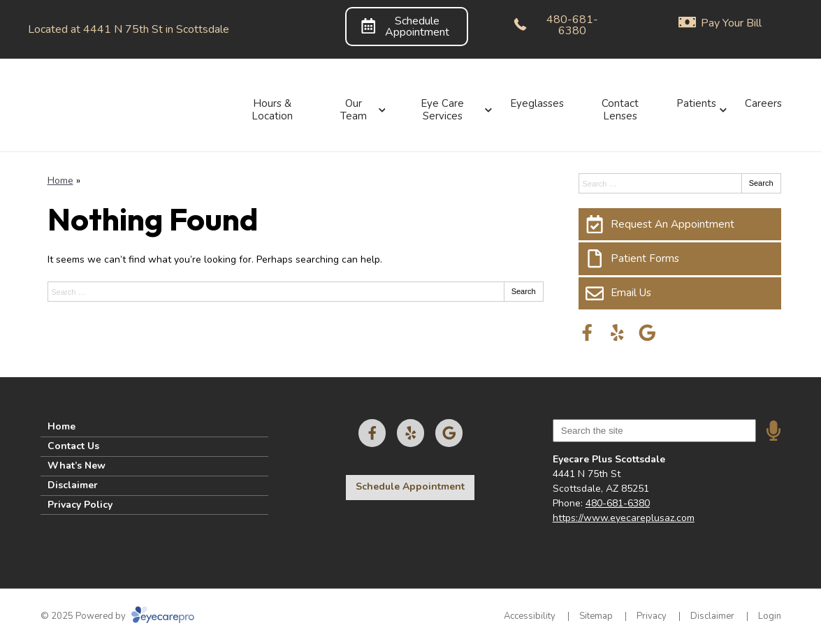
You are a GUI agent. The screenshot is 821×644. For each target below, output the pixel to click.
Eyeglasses (537, 103)
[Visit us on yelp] (617, 333)
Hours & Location (272, 110)
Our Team (354, 110)
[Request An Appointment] (680, 224)
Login (770, 616)
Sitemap (596, 616)
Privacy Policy (80, 505)
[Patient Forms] (680, 258)
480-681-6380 (618, 503)
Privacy (652, 616)
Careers (763, 103)
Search (524, 291)
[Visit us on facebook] (587, 333)
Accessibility (530, 616)
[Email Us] (680, 293)
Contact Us (73, 446)
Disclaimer (73, 485)
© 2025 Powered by (117, 616)
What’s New (77, 466)
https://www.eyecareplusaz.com (624, 518)
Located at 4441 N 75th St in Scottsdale (129, 29)
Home (60, 181)
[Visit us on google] (647, 333)
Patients (696, 103)
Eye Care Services (442, 110)
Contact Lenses (620, 110)
